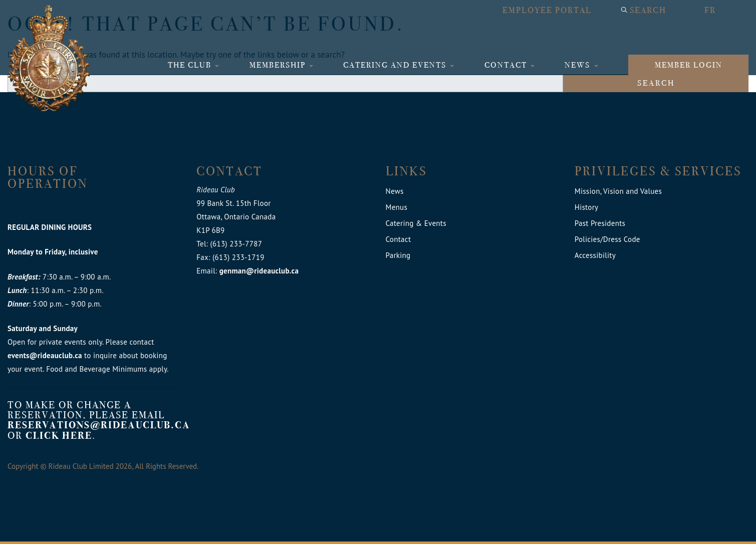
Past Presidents (600, 223)
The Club (191, 65)
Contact (507, 65)
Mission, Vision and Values (618, 191)
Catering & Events (416, 223)
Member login (689, 65)
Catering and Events (396, 65)
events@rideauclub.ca (45, 355)
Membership (279, 65)
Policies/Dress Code (607, 239)
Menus (397, 207)
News (579, 65)
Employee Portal (547, 10)
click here (59, 436)
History (587, 207)
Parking (398, 255)
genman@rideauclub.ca (259, 271)
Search (648, 10)
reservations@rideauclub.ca (99, 425)
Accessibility (595, 255)
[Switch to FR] (721, 11)
